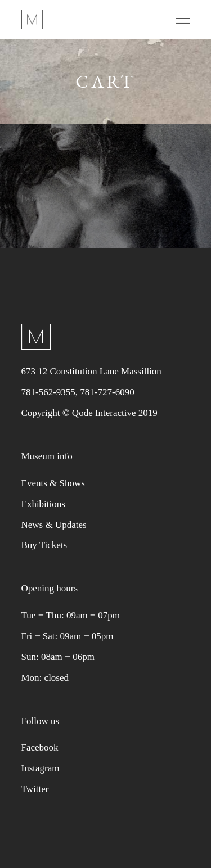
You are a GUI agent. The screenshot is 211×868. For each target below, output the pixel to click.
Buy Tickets (44, 545)
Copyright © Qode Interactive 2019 (89, 413)
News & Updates (54, 525)
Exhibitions (43, 504)
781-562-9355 (48, 392)
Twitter (35, 789)
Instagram (41, 768)
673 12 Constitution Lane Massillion (91, 371)
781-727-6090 (107, 392)
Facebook (40, 747)
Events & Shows (53, 483)
